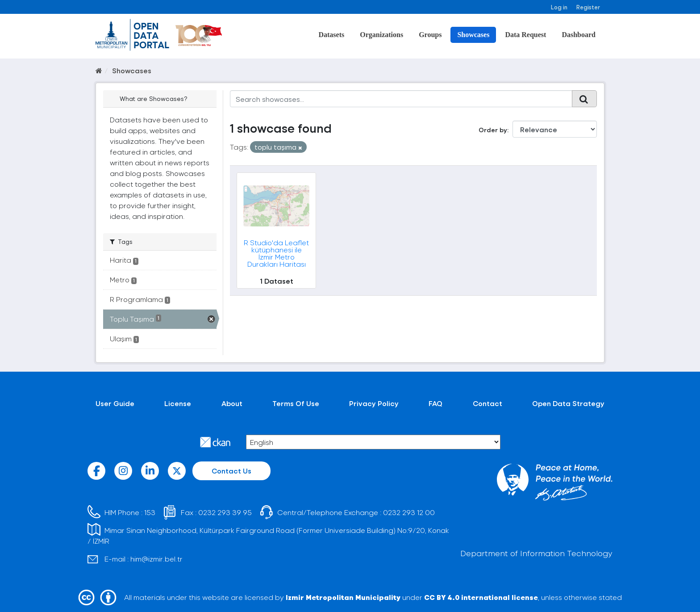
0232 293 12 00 (409, 512)
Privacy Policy (374, 403)
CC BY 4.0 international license (481, 597)
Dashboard (579, 35)
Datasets (331, 35)
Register (588, 7)
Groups (430, 35)
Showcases (473, 35)
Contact (487, 403)
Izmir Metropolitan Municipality (343, 597)
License (178, 403)
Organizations (381, 35)
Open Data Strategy (568, 403)
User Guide (115, 403)
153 (150, 512)
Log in (559, 7)
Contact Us (231, 471)
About (232, 403)
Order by (493, 130)
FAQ (435, 403)
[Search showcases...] (401, 99)
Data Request (525, 35)
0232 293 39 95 (225, 512)
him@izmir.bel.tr (156, 559)
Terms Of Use (296, 403)
